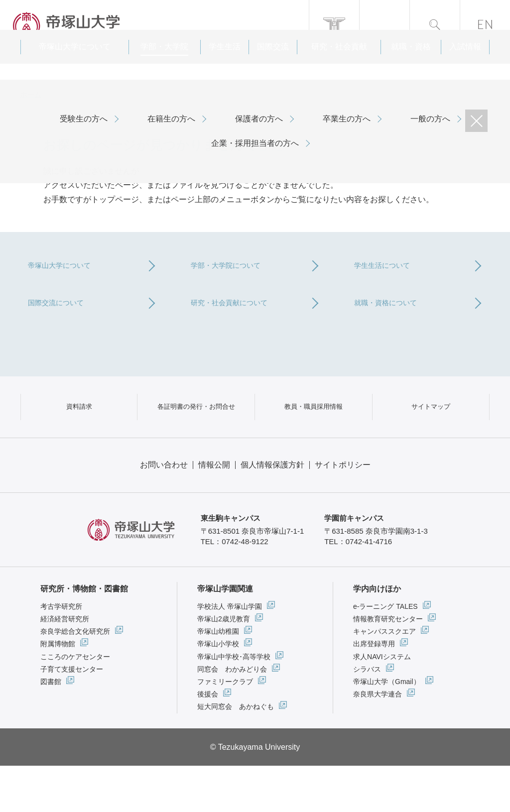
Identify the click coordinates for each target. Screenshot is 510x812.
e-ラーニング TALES (385, 653)
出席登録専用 (374, 691)
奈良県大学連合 (378, 740)
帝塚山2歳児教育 (224, 665)
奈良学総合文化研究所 (75, 678)
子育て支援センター (72, 715)
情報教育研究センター (388, 665)
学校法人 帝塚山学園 (230, 653)
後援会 (208, 740)
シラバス (367, 715)
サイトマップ (431, 442)
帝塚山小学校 (218, 691)
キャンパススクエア (384, 678)
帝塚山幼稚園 (218, 678)
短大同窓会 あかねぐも (236, 753)
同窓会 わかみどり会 (232, 715)
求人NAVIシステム (382, 703)
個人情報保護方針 (272, 511)
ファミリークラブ (225, 728)
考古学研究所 (61, 653)
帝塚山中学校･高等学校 (234, 703)
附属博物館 (58, 691)
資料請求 (79, 442)
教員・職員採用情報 (313, 442)
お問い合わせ (164, 511)
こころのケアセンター (75, 703)
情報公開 (214, 511)
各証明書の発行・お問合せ (196, 442)
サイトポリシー (343, 511)
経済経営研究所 (65, 665)
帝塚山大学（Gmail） (387, 728)
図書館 (51, 728)
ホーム (31, 95)
